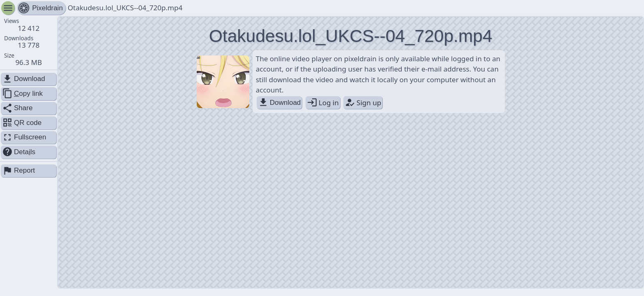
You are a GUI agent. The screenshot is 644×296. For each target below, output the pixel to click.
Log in (323, 103)
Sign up (363, 103)
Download (279, 103)
